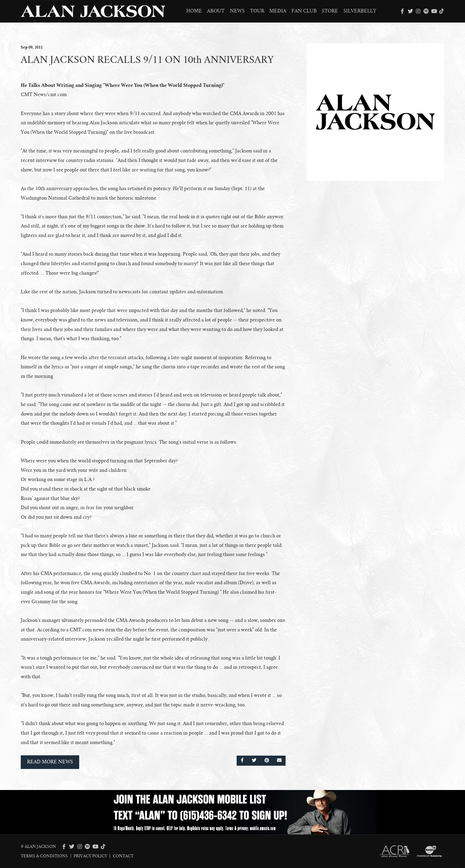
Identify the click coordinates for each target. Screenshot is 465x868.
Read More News (50, 762)
